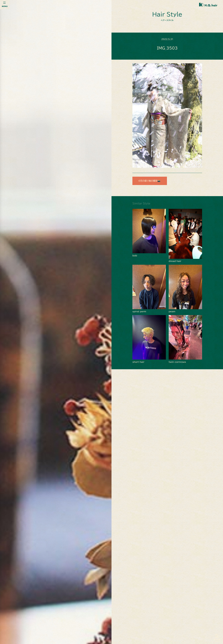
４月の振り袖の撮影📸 (151, 181)
